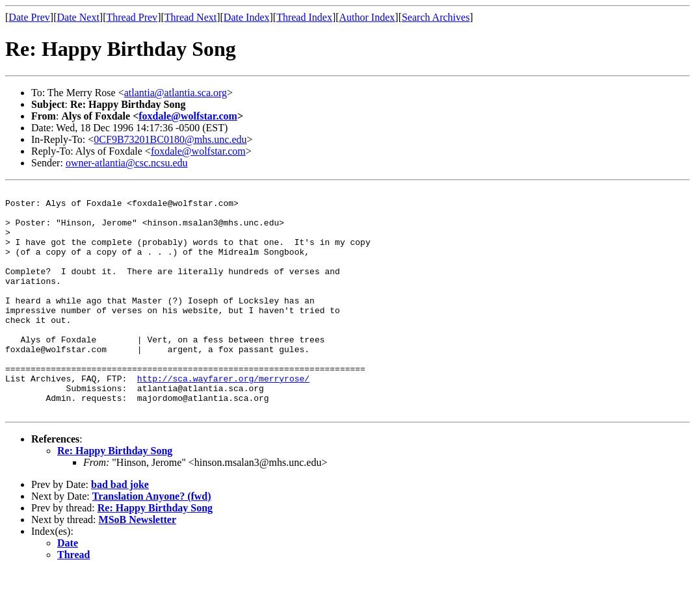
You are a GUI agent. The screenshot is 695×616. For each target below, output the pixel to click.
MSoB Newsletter (138, 564)
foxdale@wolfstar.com (188, 116)
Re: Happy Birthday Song (115, 495)
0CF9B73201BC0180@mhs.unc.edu (170, 139)
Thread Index (304, 17)
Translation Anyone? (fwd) (152, 541)
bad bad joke (120, 529)
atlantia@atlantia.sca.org (176, 93)
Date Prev (29, 17)
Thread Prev (132, 17)
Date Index (247, 17)
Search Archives (436, 17)
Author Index (367, 17)
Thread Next (190, 17)
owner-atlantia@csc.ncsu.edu (127, 163)
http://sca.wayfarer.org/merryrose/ (223, 417)
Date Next (78, 17)
